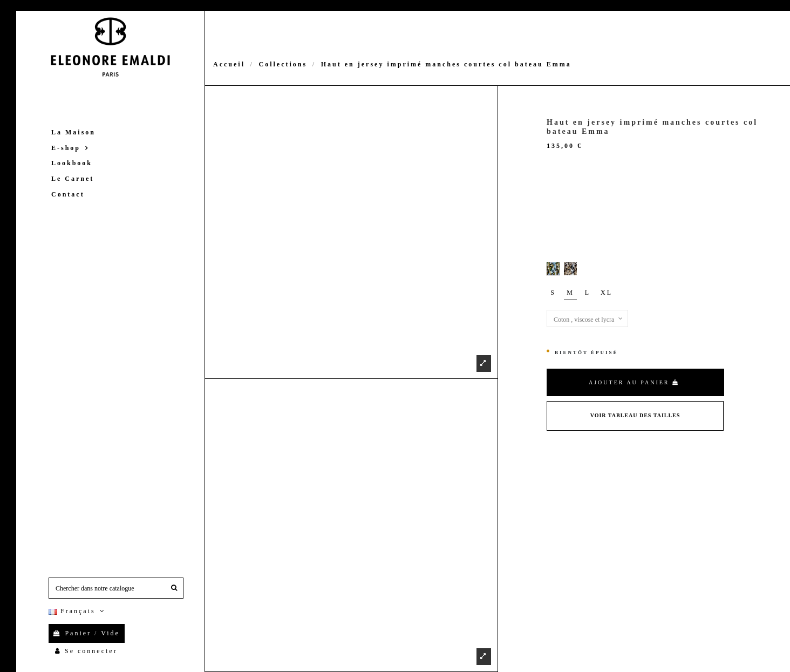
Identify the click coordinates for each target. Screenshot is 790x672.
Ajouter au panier (634, 382)
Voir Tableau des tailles (635, 415)
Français (78, 611)
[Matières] (587, 318)
